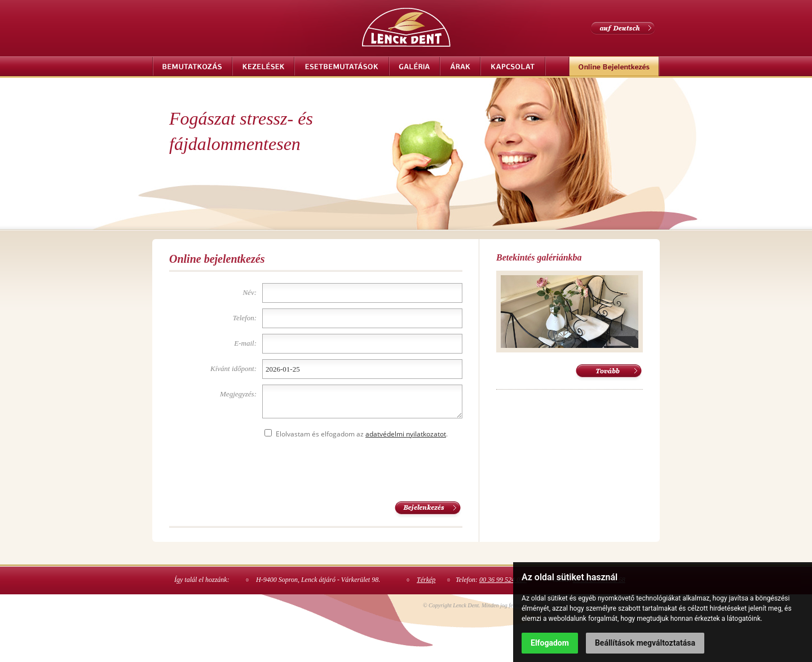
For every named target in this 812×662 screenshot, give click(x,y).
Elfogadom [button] (550, 643)
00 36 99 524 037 (503, 580)
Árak (460, 66)
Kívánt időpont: (233, 368)
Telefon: (245, 318)
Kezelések (263, 66)
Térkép (426, 580)
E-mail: (245, 343)
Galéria (414, 66)
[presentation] (348, 468)
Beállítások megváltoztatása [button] (645, 643)
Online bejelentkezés (614, 66)
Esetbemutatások (342, 66)
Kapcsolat (513, 66)
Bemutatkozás (192, 66)
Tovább (609, 372)
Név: (250, 292)
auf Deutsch (623, 28)
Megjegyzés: (238, 394)
